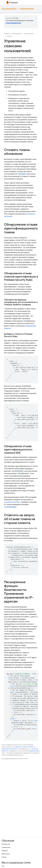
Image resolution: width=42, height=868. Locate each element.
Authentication (27, 9)
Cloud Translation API (13, 23)
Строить (9, 36)
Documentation (9, 9)
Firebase (7, 34)
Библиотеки (6, 854)
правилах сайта (35, 751)
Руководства (6, 844)
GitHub (4, 857)
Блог (3, 866)
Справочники (6, 847)
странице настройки (12, 502)
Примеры (5, 851)
